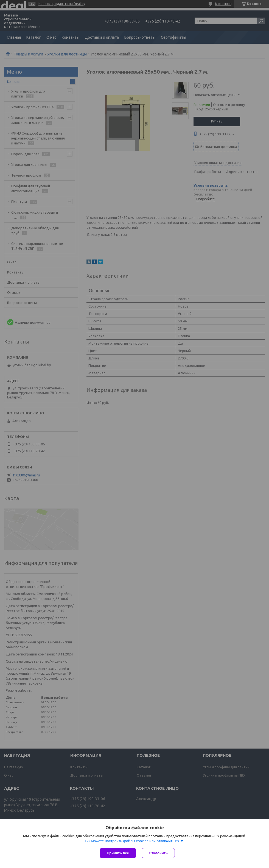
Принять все (118, 853)
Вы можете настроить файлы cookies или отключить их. (133, 841)
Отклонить (158, 853)
